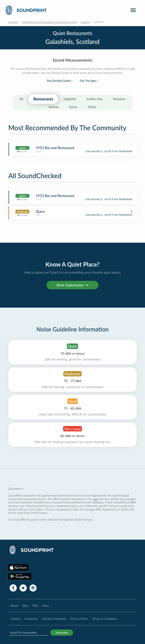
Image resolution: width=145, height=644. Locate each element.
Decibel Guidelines (54, 619)
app (96, 499)
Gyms (73, 107)
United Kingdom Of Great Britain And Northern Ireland (49, 22)
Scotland (85, 22)
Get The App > (89, 81)
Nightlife (70, 99)
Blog (25, 606)
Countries (13, 22)
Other (92, 107)
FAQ (35, 606)
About (14, 606)
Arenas (54, 107)
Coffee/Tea (95, 99)
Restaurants (43, 99)
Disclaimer (31, 619)
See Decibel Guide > (60, 81)
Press (46, 606)
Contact (15, 619)
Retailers (119, 99)
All (21, 99)
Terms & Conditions (105, 619)
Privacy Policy (79, 619)
